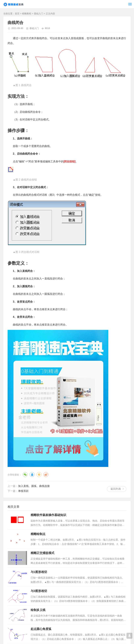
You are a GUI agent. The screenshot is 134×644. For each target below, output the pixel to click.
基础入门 (39, 14)
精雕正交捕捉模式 (42, 553)
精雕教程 (27, 14)
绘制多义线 (38, 610)
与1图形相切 (39, 572)
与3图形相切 (39, 591)
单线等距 (23, 491)
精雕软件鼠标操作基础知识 (48, 515)
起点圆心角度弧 (41, 629)
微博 (46, 475)
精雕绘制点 (38, 534)
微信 (25, 475)
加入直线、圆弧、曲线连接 (34, 486)
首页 (17, 14)
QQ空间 (39, 475)
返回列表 (116, 489)
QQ (32, 475)
